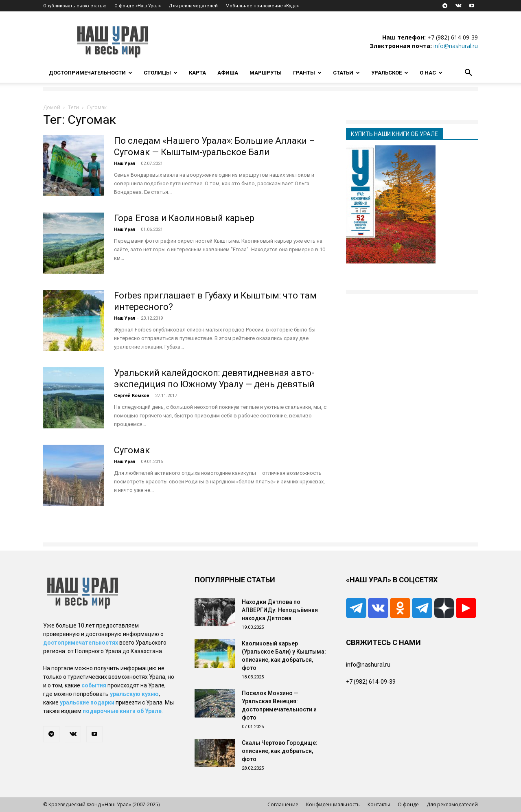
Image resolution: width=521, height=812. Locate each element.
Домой (52, 107)
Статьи (346, 73)
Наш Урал (125, 163)
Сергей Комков (132, 396)
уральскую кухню (134, 694)
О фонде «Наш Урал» (138, 6)
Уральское (390, 73)
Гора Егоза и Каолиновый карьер (184, 218)
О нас (431, 73)
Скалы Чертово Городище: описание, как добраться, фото (280, 751)
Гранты (307, 73)
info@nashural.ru (456, 46)
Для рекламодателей (193, 6)
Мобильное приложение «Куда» (262, 6)
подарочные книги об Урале (122, 711)
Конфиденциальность (333, 804)
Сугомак (132, 450)
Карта (197, 73)
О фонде (408, 804)
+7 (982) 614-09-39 (453, 37)
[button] (468, 74)
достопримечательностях (81, 643)
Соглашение (283, 804)
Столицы (161, 73)
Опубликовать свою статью (75, 6)
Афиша (228, 73)
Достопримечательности (91, 73)
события (94, 685)
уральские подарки (87, 702)
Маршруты (266, 73)
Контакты (379, 804)
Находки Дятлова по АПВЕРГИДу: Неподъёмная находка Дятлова (280, 610)
